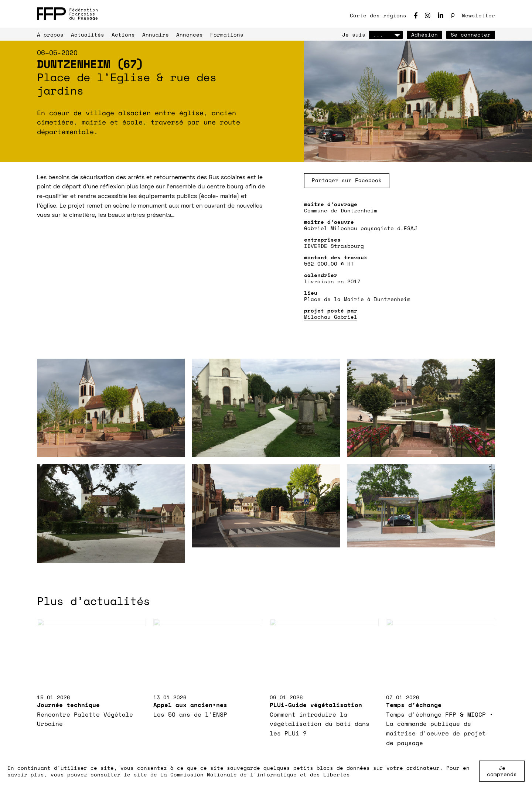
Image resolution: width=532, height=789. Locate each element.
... (386, 35)
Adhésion (424, 35)
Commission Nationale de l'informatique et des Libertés (260, 774)
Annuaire (156, 35)
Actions (123, 35)
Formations (227, 35)
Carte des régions (378, 15)
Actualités (88, 35)
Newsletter (478, 15)
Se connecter (471, 35)
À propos (50, 35)
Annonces (190, 35)
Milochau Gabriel (331, 317)
